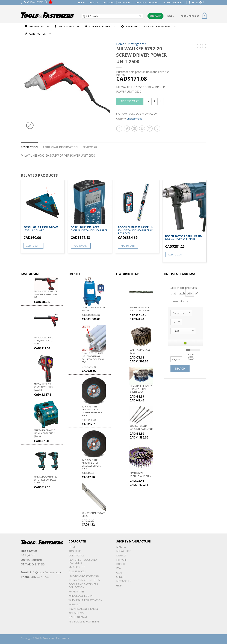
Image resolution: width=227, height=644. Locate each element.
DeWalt (121, 555)
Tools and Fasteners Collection (83, 586)
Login (171, 16)
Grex (119, 585)
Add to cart (130, 101)
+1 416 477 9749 (34, 2)
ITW (119, 568)
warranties (76, 591)
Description (29, 147)
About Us (94, 2)
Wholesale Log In (81, 596)
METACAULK (124, 581)
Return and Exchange (84, 576)
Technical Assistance (173, 2)
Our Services (77, 571)
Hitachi (121, 560)
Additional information (60, 147)
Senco (120, 577)
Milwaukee (123, 551)
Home (81, 2)
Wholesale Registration (85, 600)
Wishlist (74, 604)
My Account (124, 2)
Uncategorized (136, 44)
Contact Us (108, 2)
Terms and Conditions (146, 2)
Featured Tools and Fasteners (83, 561)
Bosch (121, 564)
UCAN (120, 573)
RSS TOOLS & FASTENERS (84, 621)
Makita (121, 547)
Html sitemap (78, 617)
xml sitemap (77, 613)
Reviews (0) (90, 147)
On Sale (155, 16)
